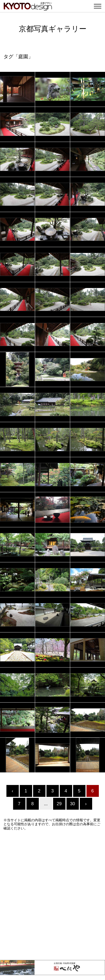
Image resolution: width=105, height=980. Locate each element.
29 (59, 804)
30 (72, 804)
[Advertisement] (52, 895)
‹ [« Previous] (13, 791)
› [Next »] (86, 804)
